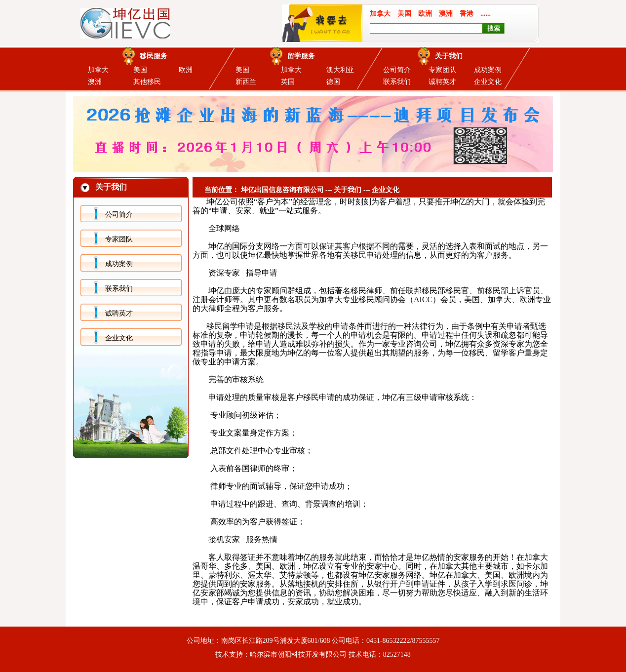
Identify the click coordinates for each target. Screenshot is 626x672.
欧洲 (186, 70)
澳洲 (95, 82)
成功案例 (488, 70)
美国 (140, 70)
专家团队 (442, 70)
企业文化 (488, 82)
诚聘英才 (442, 82)
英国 (288, 82)
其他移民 (147, 82)
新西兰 (246, 82)
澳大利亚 (340, 70)
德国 (333, 82)
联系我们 (397, 82)
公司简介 (397, 70)
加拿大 (98, 70)
